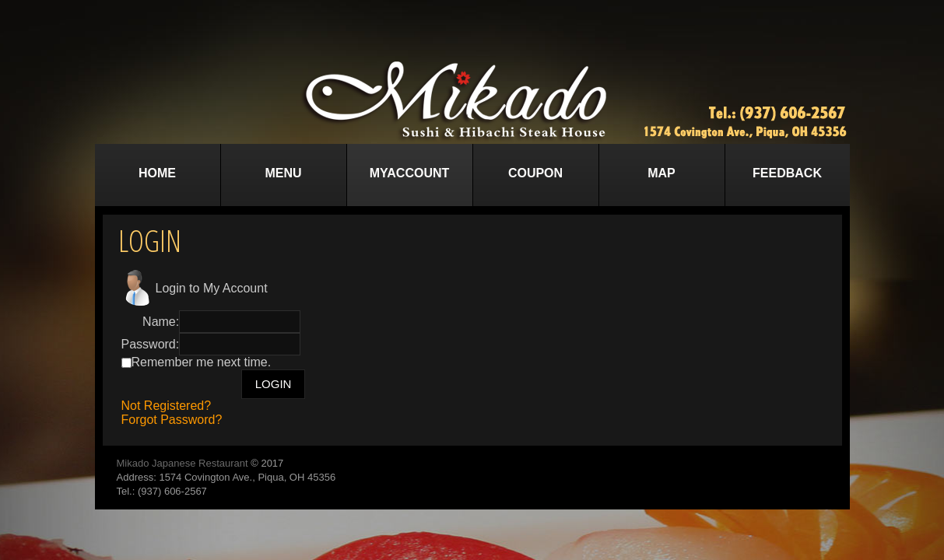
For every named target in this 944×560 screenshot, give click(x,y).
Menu (283, 173)
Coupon (535, 173)
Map (662, 173)
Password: (151, 344)
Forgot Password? (172, 420)
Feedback (787, 173)
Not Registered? (167, 406)
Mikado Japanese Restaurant (182, 463)
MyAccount (410, 173)
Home (157, 173)
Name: (161, 322)
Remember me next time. (202, 362)
